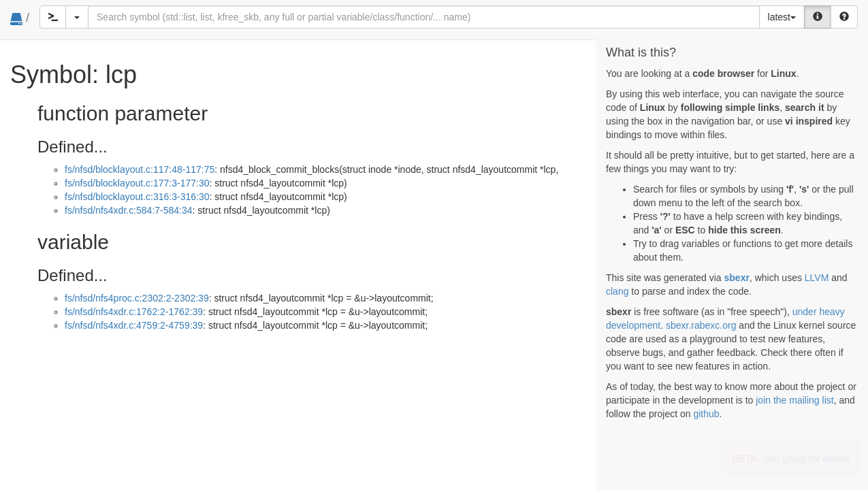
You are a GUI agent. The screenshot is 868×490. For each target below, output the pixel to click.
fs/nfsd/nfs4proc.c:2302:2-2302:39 (137, 298)
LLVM (817, 278)
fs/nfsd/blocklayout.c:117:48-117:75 (140, 169)
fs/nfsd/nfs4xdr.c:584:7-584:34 (129, 210)
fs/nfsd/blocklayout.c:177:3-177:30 (137, 183)
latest (782, 17)
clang (617, 291)
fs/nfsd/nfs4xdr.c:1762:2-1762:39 (134, 312)
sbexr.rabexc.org (701, 325)
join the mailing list (794, 400)
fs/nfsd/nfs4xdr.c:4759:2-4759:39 (134, 325)
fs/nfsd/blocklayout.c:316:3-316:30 (137, 197)
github (706, 414)
